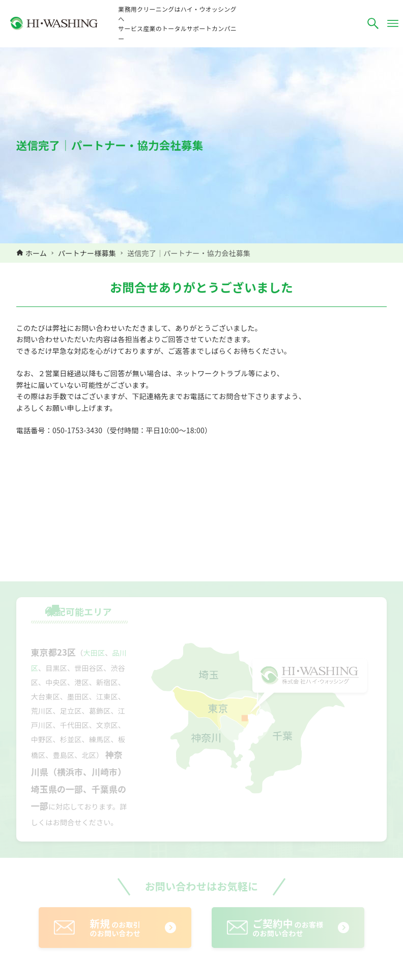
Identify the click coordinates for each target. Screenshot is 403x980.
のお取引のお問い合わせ (115, 927)
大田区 (94, 653)
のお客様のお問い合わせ (288, 927)
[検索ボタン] (373, 23)
